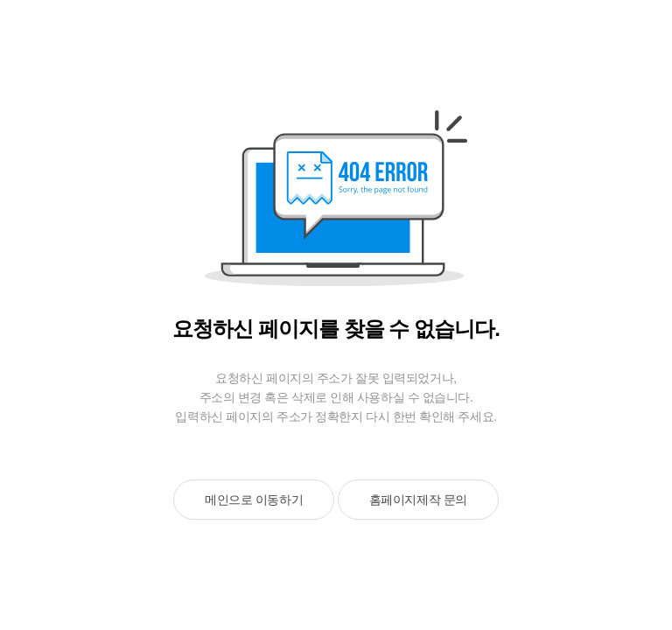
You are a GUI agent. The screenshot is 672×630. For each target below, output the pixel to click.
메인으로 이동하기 (254, 500)
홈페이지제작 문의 (418, 500)
